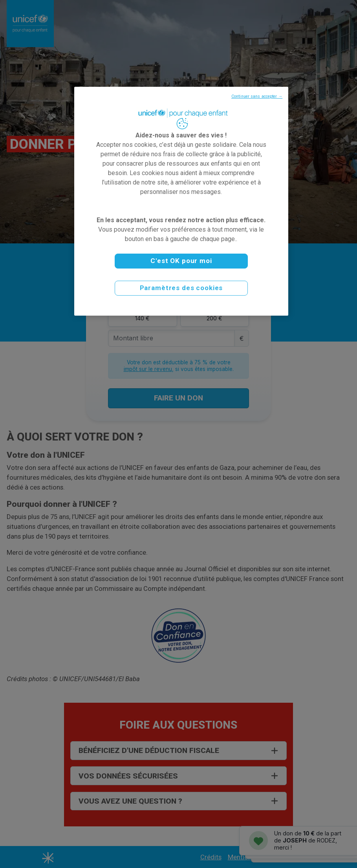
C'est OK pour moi (181, 261)
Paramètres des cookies (181, 288)
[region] (181, 201)
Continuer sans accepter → (257, 96)
